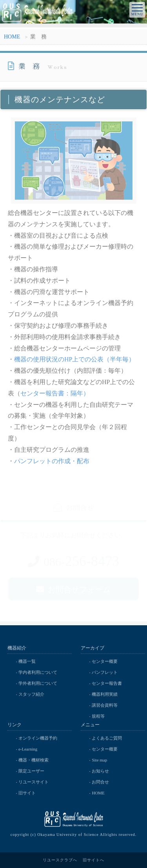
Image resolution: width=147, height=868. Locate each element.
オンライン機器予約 (38, 738)
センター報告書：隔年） (55, 394)
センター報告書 (107, 683)
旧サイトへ (93, 860)
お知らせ (100, 771)
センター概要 (105, 661)
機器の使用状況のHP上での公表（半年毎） (74, 361)
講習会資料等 (105, 705)
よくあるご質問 (107, 738)
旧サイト (27, 793)
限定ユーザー (31, 771)
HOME (12, 38)
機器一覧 (27, 661)
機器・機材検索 (34, 760)
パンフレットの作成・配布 (52, 462)
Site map (99, 760)
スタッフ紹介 (31, 694)
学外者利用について (38, 683)
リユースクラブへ (60, 860)
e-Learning (28, 749)
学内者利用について (38, 672)
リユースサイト (34, 782)
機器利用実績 (105, 694)
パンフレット (105, 672)
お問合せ (100, 782)
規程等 (98, 716)
